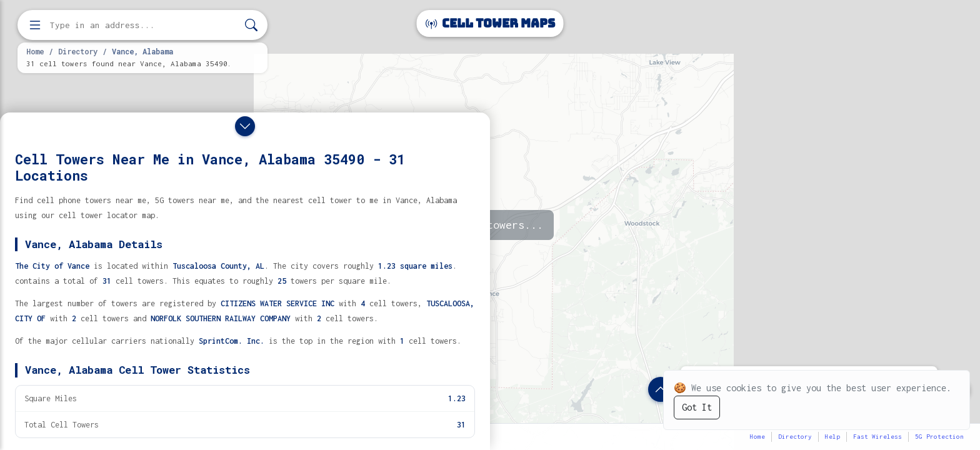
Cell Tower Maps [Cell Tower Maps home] (490, 23)
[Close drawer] (245, 126)
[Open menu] (35, 25)
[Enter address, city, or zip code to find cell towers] (144, 25)
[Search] (251, 25)
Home (35, 51)
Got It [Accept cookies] (697, 407)
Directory (78, 51)
